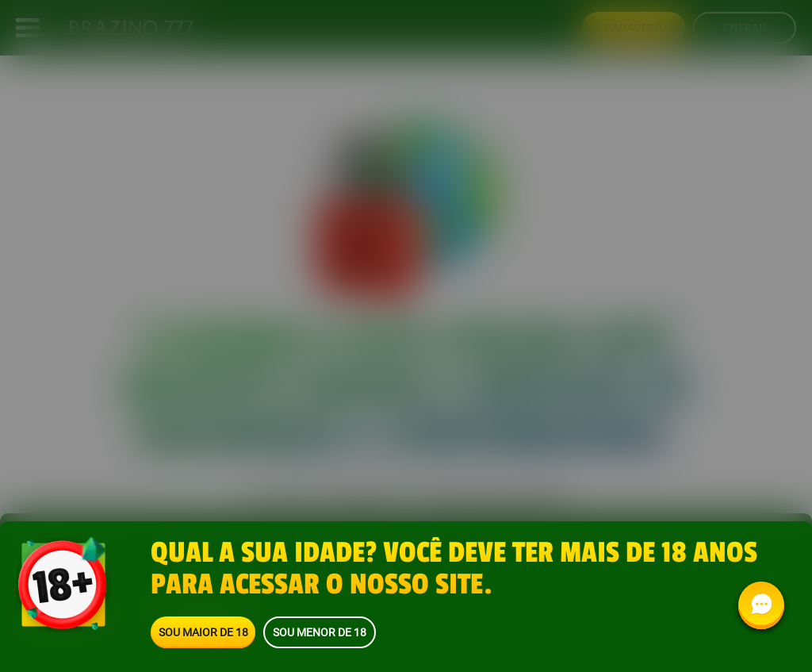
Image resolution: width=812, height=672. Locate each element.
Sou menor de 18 (320, 632)
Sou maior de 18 (203, 632)
